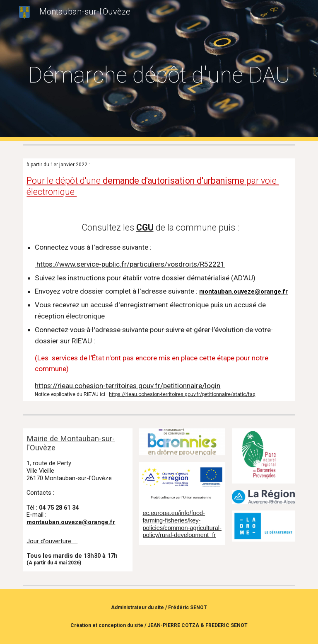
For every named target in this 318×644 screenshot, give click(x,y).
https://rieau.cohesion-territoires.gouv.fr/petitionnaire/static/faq (182, 394)
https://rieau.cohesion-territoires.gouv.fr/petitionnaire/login (128, 386)
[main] (159, 71)
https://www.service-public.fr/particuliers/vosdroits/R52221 (130, 264)
